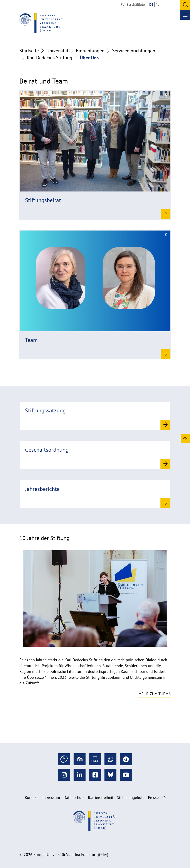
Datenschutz (74, 797)
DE (151, 4)
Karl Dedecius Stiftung (50, 58)
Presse (153, 797)
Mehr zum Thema (155, 694)
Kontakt (31, 797)
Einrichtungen (90, 51)
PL (157, 4)
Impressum (51, 797)
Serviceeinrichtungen (134, 51)
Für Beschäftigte (133, 4)
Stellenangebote (131, 797)
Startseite (29, 51)
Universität (57, 51)
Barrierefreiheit (101, 797)
